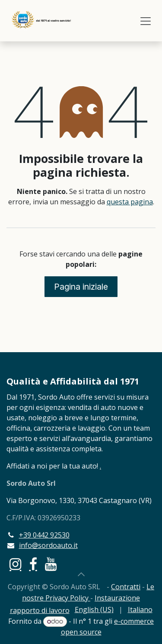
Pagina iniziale (81, 287)
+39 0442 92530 (44, 535)
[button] (81, 574)
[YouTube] (51, 564)
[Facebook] (33, 564)
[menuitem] (94, 610)
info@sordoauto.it (48, 545)
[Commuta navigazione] (146, 21)
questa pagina (130, 202)
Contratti (126, 587)
